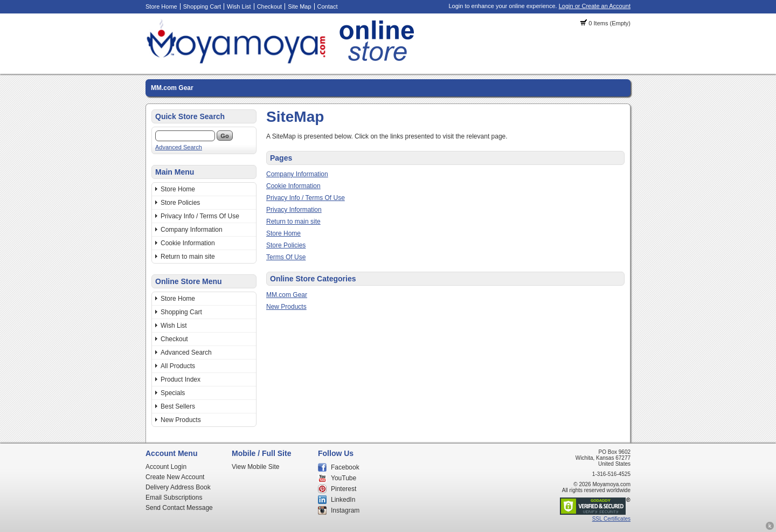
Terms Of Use (286, 257)
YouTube (344, 478)
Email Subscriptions (174, 498)
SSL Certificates (611, 519)
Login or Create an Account (595, 6)
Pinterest (344, 489)
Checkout (269, 6)
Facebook (345, 467)
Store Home (161, 6)
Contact (328, 6)
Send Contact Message (179, 508)
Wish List (239, 6)
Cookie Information (188, 243)
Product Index (181, 379)
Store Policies (180, 203)
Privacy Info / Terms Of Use (200, 216)
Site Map (299, 6)
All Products (178, 366)
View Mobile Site (256, 467)
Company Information (192, 230)
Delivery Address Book (178, 487)
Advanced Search (179, 147)
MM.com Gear (172, 88)
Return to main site (188, 257)
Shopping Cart (202, 6)
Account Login (166, 467)
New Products (181, 420)
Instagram (345, 510)
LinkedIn (343, 500)
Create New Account (175, 477)
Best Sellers (178, 406)
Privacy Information (294, 210)
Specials (173, 393)
